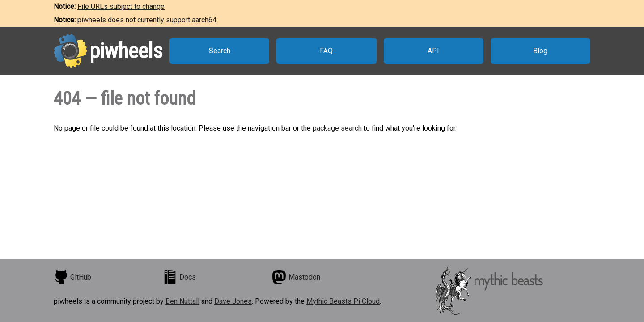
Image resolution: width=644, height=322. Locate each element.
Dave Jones (233, 301)
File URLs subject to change (121, 6)
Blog (540, 51)
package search (337, 128)
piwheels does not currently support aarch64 (147, 20)
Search (220, 51)
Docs (179, 277)
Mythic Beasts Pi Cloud (343, 301)
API (433, 51)
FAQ (326, 51)
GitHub (72, 277)
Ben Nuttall (182, 301)
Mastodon (296, 277)
